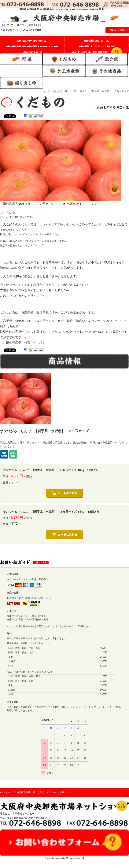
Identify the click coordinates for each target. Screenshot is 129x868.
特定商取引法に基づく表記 (30, 792)
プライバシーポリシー (57, 792)
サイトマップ (8, 792)
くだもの (58, 91)
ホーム (46, 91)
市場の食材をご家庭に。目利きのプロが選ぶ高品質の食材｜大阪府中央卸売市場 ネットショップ (64, 14)
